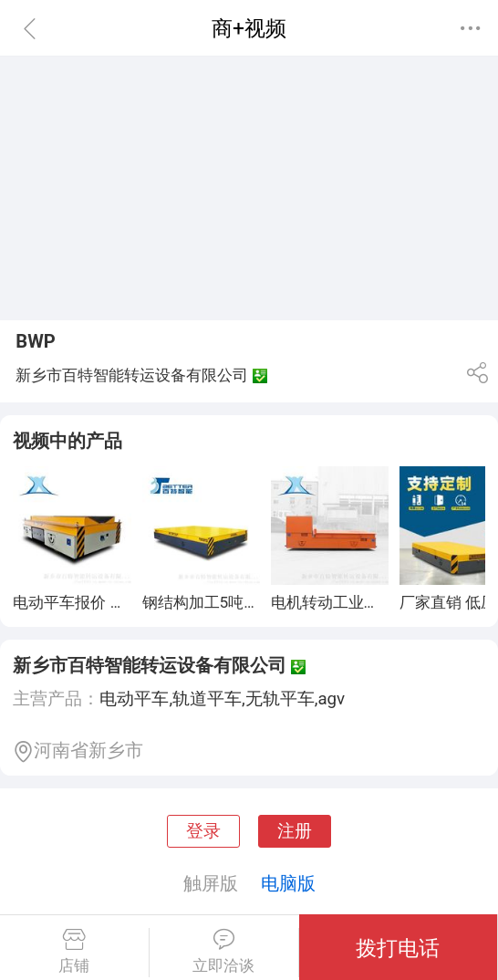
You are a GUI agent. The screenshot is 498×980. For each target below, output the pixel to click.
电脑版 (288, 883)
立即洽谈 (224, 952)
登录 (203, 831)
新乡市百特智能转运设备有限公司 (150, 665)
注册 (295, 831)
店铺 (74, 952)
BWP (36, 341)
